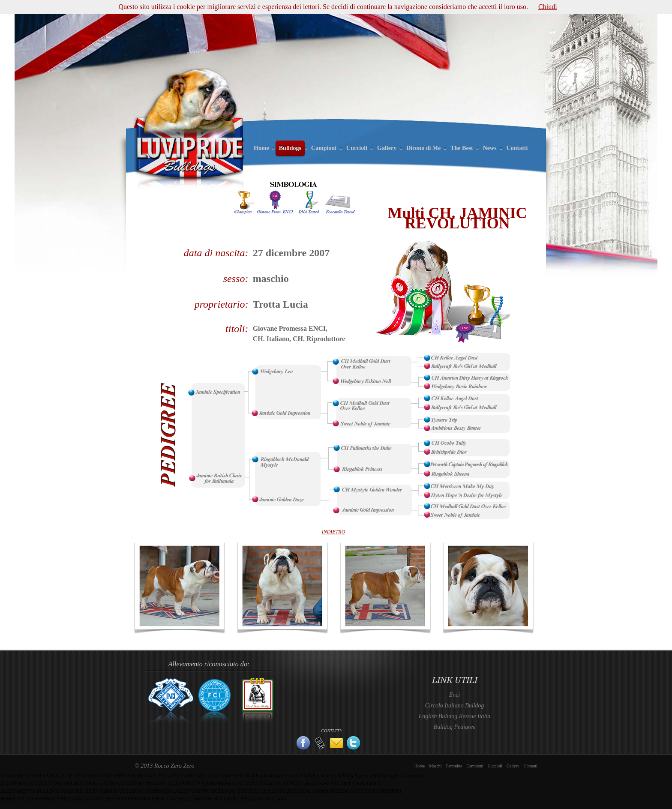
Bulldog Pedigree (455, 727)
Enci (455, 695)
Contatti (517, 148)
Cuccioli (357, 148)
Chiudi (548, 7)
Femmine (454, 766)
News (490, 148)
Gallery (387, 148)
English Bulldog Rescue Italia (455, 716)
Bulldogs (290, 148)
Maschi (435, 766)
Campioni (324, 148)
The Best (462, 148)
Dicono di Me (423, 148)
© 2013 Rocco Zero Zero (164, 766)
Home (261, 148)
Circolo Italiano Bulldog (455, 706)
